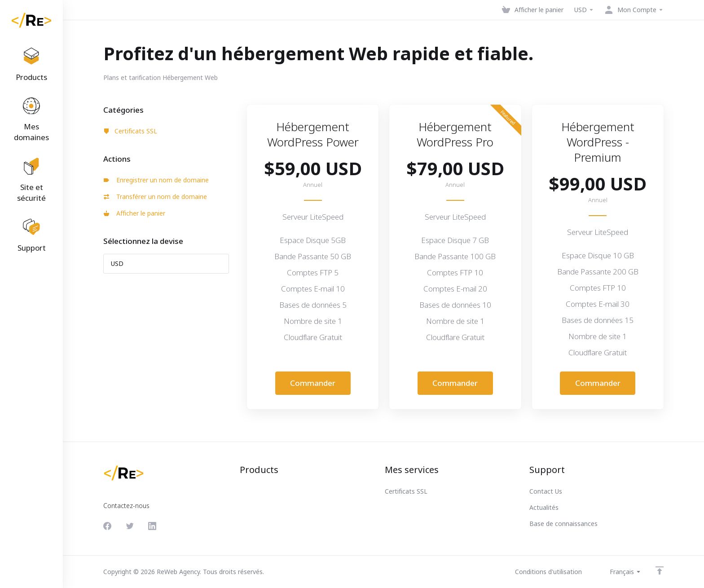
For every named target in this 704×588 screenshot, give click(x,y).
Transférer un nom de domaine (155, 197)
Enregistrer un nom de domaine (156, 180)
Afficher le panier (134, 213)
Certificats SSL (130, 131)
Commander (313, 383)
